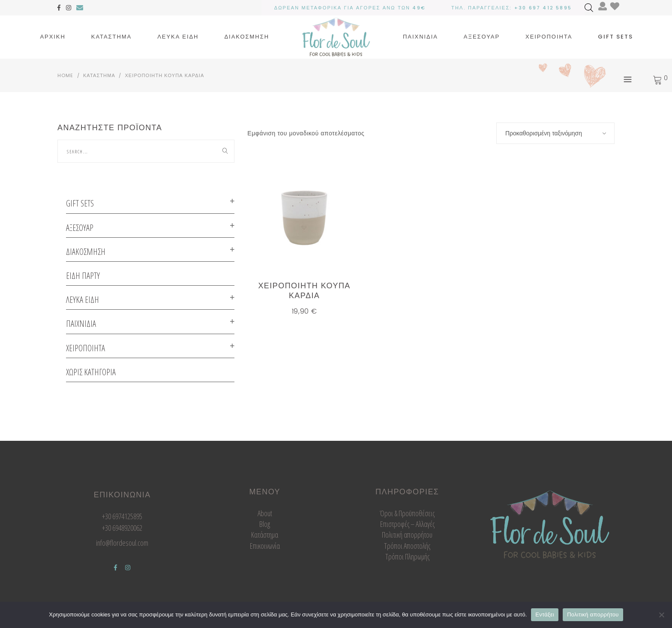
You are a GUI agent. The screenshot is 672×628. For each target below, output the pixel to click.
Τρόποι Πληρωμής (407, 556)
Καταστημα (99, 75)
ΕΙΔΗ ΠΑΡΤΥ (83, 276)
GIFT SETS (80, 203)
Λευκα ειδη (82, 300)
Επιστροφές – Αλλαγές (407, 524)
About (265, 513)
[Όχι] (661, 615)
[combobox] (555, 133)
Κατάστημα (265, 535)
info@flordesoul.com (122, 543)
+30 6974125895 (122, 516)
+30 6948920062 (122, 528)
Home (65, 75)
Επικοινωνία (265, 546)
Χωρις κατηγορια (91, 372)
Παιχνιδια (81, 324)
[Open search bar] (589, 8)
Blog (265, 524)
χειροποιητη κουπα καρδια (304, 290)
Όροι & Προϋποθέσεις (407, 513)
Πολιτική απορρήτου (407, 535)
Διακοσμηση (86, 252)
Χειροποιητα (85, 348)
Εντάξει (545, 615)
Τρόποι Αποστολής (407, 546)
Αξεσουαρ (80, 228)
